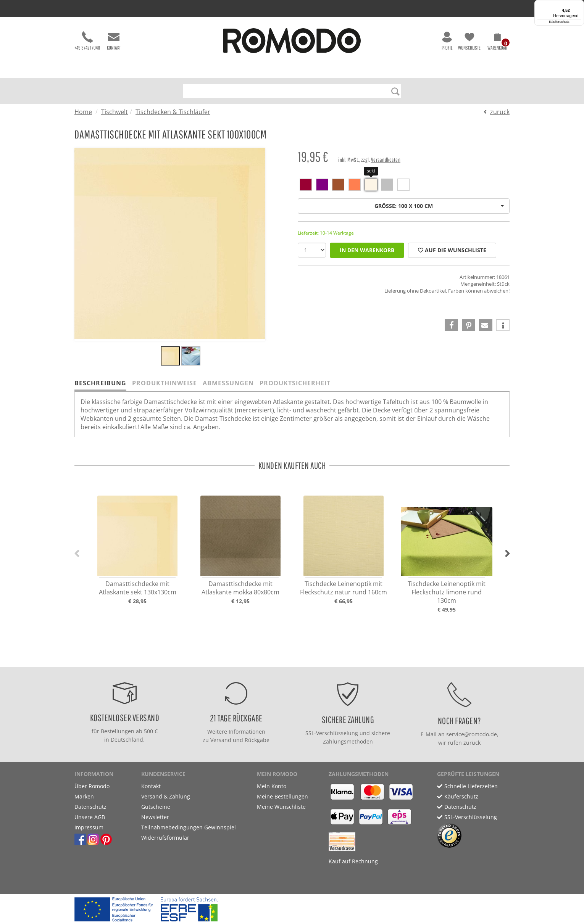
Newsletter (155, 817)
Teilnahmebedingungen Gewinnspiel (189, 827)
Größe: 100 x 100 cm (439, 206)
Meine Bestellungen (282, 796)
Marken (84, 796)
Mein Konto (272, 786)
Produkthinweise (165, 383)
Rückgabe (257, 740)
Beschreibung (100, 383)
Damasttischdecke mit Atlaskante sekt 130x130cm (138, 588)
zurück (500, 112)
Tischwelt (115, 112)
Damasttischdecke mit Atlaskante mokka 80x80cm (240, 588)
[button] (497, 43)
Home (83, 112)
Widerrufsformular (165, 838)
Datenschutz (90, 807)
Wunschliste (469, 41)
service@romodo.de (472, 734)
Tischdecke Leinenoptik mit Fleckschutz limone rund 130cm (447, 592)
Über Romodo (92, 786)
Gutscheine (156, 807)
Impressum (89, 827)
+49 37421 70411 (87, 41)
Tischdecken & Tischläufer (173, 112)
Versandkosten (386, 160)
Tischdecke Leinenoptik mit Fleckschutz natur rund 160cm (344, 588)
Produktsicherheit (295, 383)
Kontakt (114, 41)
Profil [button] (447, 41)
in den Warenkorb (367, 250)
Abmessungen (228, 383)
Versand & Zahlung (166, 796)
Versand (221, 740)
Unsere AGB (90, 817)
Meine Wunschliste (281, 807)
